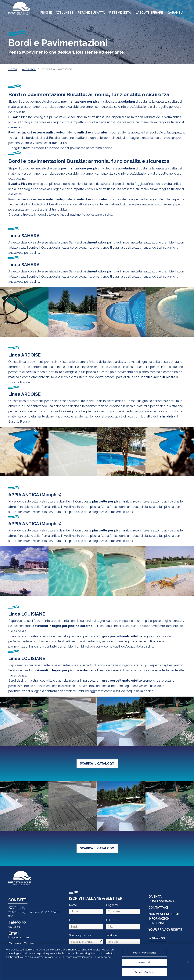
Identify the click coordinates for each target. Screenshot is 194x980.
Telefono (111, 935)
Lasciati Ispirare (149, 13)
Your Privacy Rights (165, 930)
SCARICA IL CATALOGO (97, 763)
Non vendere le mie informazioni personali (165, 919)
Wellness (65, 13)
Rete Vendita (120, 13)
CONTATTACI (158, 908)
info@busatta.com (19, 937)
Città (109, 920)
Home (13, 69)
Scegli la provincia (80, 935)
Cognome (112, 905)
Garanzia (176, 13)
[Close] (188, 962)
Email (72, 920)
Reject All (145, 962)
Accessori (29, 69)
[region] (97, 962)
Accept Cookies (145, 972)
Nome (73, 905)
